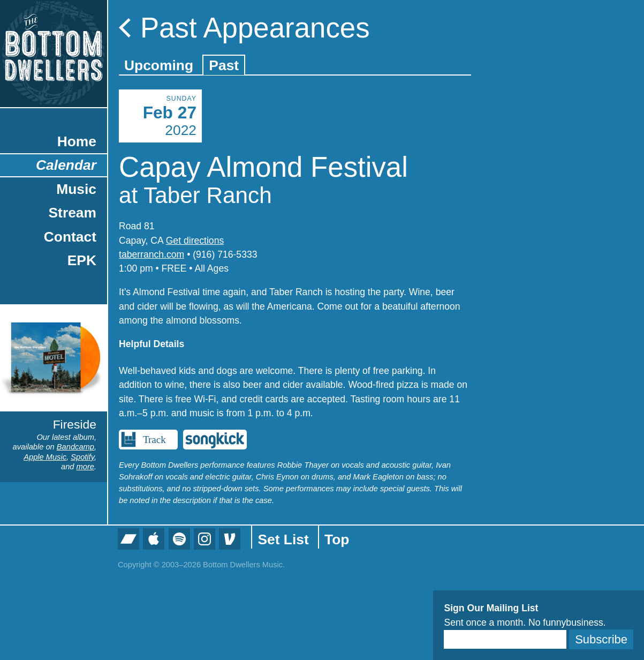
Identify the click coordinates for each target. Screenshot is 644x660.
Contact (70, 237)
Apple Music (45, 457)
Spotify (82, 457)
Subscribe (601, 639)
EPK (82, 260)
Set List (283, 539)
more (85, 467)
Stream (73, 213)
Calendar (66, 165)
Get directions (195, 241)
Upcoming (159, 65)
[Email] (505, 639)
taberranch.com (151, 254)
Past (224, 65)
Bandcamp (75, 447)
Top (337, 539)
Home (77, 141)
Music (76, 189)
